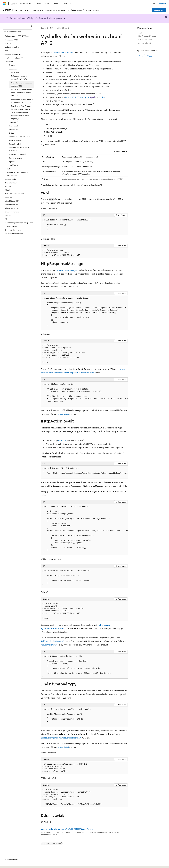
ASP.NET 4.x (62, 28)
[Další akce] (126, 28)
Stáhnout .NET (159, 10)
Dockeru (102, 97)
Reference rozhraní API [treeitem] (14, 234)
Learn (43, 28)
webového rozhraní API (64, 52)
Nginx (86, 97)
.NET (51, 28)
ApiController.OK (48, 645)
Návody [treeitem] (8, 43)
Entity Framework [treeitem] (12, 212)
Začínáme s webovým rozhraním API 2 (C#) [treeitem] (20, 78)
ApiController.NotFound (51, 641)
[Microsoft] (5, 3)
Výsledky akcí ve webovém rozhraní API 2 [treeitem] (22, 84)
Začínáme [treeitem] (15, 72)
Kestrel (68, 97)
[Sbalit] (31, 26)
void (140, 33)
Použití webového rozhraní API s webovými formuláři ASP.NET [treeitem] (21, 93)
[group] (85, 313)
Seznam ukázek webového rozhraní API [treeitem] (17, 174)
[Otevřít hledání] (154, 3)
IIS (73, 97)
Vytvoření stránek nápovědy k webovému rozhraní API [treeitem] (22, 101)
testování (62, 440)
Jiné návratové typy (146, 43)
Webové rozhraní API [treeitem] (15, 58)
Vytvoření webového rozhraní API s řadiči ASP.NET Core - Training (67, 829)
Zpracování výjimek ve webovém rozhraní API (61, 738)
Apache (93, 97)
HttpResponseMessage (66, 270)
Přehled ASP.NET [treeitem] (12, 40)
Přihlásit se (162, 3)
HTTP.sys (79, 97)
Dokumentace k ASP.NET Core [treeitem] (17, 36)
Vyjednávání (63, 414)
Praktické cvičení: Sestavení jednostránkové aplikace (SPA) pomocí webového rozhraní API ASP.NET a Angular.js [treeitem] (22, 112)
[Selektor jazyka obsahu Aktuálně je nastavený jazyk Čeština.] (9, 864)
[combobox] (17, 31)
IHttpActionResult (145, 39)
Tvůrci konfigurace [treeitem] (12, 183)
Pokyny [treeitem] (12, 65)
